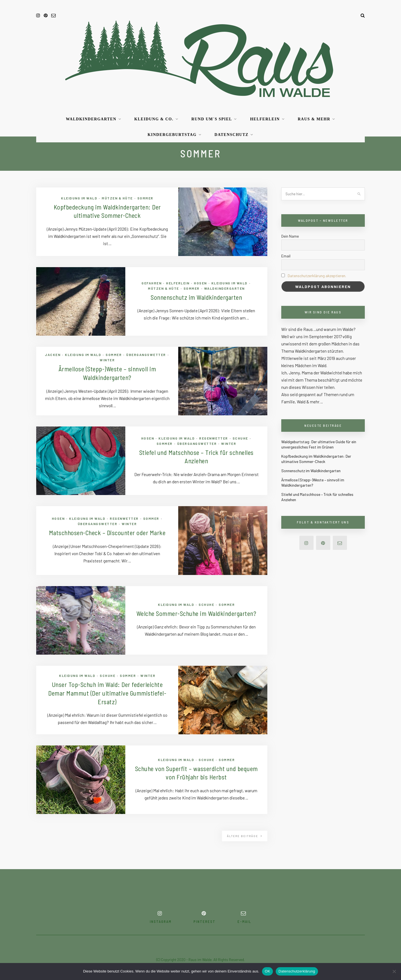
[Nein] (394, 971)
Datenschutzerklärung (297, 971)
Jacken (53, 354)
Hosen (200, 282)
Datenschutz (231, 135)
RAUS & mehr (314, 119)
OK (267, 971)
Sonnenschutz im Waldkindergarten (196, 297)
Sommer (145, 197)
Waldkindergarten (91, 119)
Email (286, 256)
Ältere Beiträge (245, 836)
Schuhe (240, 437)
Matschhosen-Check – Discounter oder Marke (107, 533)
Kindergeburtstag (172, 135)
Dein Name (290, 236)
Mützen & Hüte (117, 197)
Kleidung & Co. (154, 119)
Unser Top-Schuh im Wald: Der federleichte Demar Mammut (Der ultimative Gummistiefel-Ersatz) (107, 693)
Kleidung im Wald (79, 197)
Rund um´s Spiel (212, 119)
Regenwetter (214, 437)
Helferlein (265, 119)
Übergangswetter (146, 354)
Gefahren (151, 282)
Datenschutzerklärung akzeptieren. (317, 276)
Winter (107, 359)
